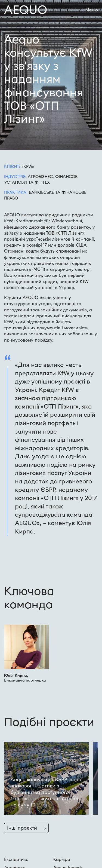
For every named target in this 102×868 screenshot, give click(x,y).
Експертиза (16, 859)
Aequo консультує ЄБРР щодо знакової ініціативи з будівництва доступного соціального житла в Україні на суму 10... (46, 792)
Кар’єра (62, 859)
